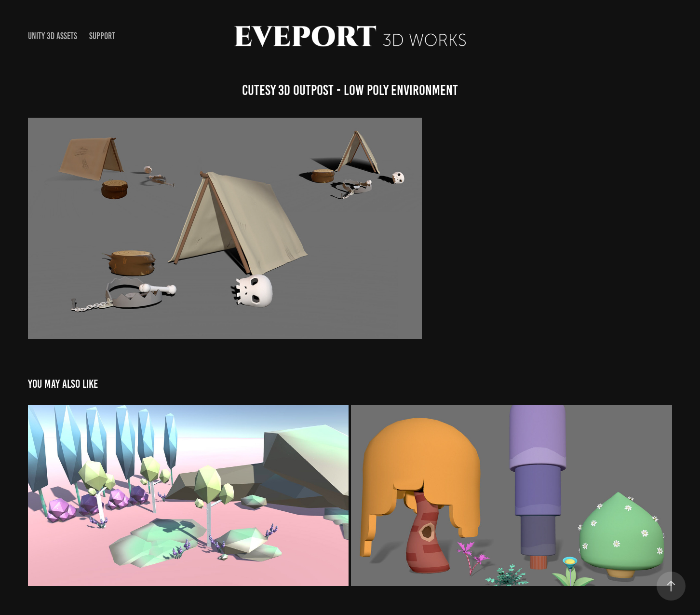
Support (102, 36)
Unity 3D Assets (53, 36)
